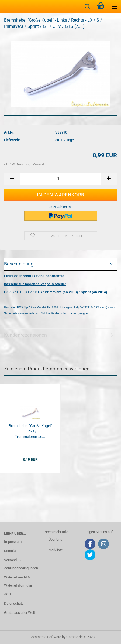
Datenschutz (14, 603)
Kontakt (10, 551)
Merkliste (56, 550)
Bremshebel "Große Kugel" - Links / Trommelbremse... (30, 431)
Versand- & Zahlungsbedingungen (20, 564)
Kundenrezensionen (25, 335)
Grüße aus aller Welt (20, 613)
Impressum (13, 542)
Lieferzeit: (12, 140)
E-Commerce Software (44, 637)
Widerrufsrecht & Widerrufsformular (18, 581)
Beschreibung (19, 264)
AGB (7, 594)
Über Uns (55, 539)
